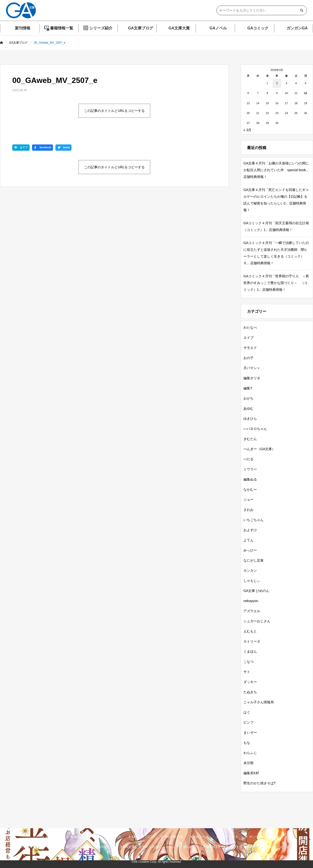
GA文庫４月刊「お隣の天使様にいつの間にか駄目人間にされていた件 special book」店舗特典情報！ (276, 170)
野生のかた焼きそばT (260, 783)
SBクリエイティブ (32, 847)
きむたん (250, 439)
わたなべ (250, 327)
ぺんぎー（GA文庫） (259, 449)
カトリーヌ (252, 641)
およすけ (250, 530)
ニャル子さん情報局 (259, 702)
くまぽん (250, 651)
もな (247, 743)
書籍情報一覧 (62, 28)
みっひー (250, 550)
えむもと (250, 631)
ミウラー (250, 469)
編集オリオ (252, 378)
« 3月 (247, 130)
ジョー (248, 500)
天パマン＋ (252, 368)
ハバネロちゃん (255, 429)
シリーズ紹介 (101, 28)
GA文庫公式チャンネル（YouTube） (85, 847)
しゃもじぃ (252, 581)
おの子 (248, 358)
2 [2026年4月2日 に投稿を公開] (277, 83)
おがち (248, 398)
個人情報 (246, 847)
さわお (248, 510)
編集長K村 (251, 773)
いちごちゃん (254, 520)
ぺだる (248, 459)
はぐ (247, 712)
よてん (248, 540)
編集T (248, 388)
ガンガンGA (297, 28)
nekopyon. (251, 601)
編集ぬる (250, 479)
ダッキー (250, 682)
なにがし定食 (254, 560)
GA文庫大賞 (179, 28)
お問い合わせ (274, 847)
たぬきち (250, 692)
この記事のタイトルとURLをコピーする (114, 111)
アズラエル (252, 611)
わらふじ (250, 753)
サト (247, 672)
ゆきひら (250, 419)
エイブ (248, 338)
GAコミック (258, 28)
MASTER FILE (217, 847)
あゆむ (248, 408)
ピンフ (248, 722)
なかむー (250, 489)
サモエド (250, 348)
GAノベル (218, 28)
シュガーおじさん (257, 621)
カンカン (250, 570)
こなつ (248, 662)
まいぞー (250, 732)
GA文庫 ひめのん (256, 591)
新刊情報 (23, 28)
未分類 (248, 763)
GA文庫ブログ (141, 28)
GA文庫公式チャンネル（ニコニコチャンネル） (159, 847)
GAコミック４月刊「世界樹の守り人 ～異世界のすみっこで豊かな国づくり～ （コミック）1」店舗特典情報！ (276, 283)
